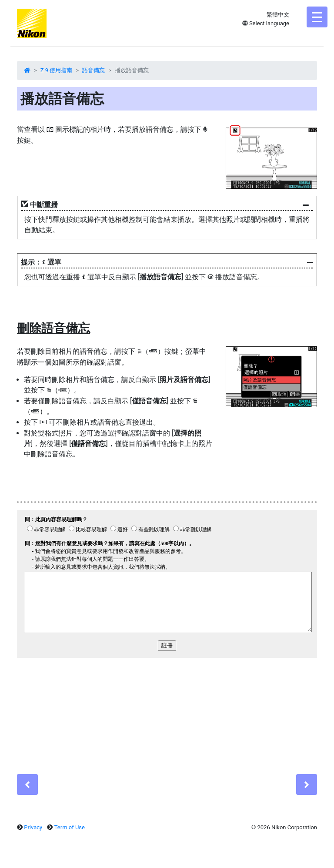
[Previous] (27, 784)
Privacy (33, 827)
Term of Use (70, 827)
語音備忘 (94, 70)
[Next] (307, 784)
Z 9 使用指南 (57, 70)
